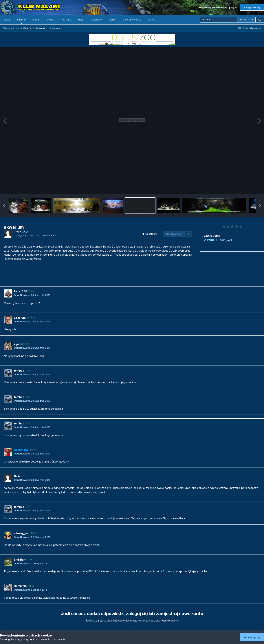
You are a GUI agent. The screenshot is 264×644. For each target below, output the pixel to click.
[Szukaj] (219, 20)
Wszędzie (245, 19)
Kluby (81, 20)
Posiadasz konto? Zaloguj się (218, 8)
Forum (7, 20)
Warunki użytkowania (53, 639)
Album (36, 20)
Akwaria (211, 240)
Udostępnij (150, 234)
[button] (4, 205)
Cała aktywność (132, 20)
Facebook (96, 20)
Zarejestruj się (252, 7)
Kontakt (50, 20)
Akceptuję (252, 637)
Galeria (21, 21)
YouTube (66, 20)
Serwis (151, 20)
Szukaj (112, 20)
